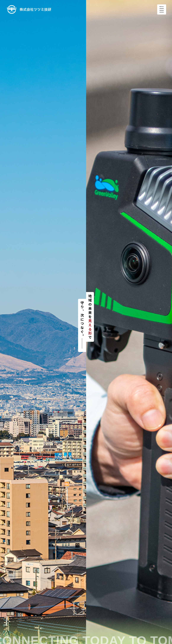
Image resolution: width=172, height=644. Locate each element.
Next (82, 322)
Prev (4, 322)
